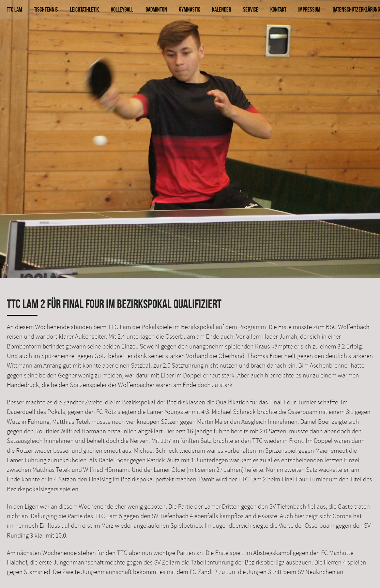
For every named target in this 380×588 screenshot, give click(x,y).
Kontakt (278, 9)
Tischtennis (46, 9)
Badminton (156, 9)
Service (251, 9)
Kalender (222, 9)
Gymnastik (189, 9)
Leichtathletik (84, 9)
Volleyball (122, 9)
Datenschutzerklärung (356, 9)
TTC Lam (14, 9)
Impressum (309, 9)
